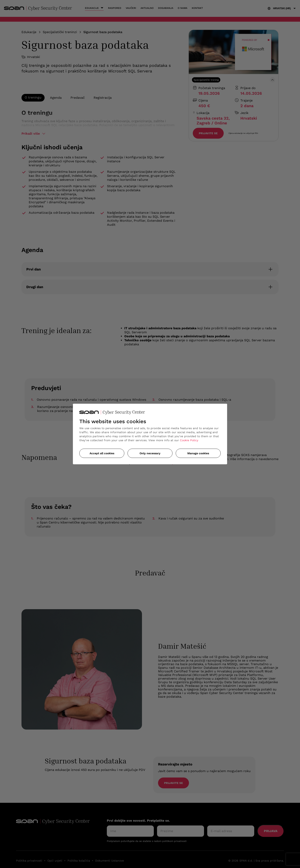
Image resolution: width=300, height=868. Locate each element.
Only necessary (150, 453)
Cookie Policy (189, 440)
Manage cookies (198, 453)
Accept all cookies (102, 453)
